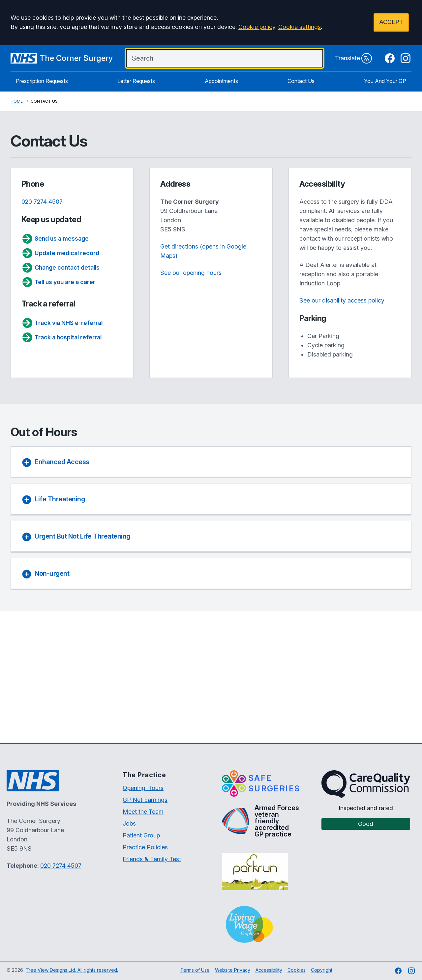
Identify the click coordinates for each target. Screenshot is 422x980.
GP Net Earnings (145, 800)
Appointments (221, 81)
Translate (353, 58)
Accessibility (269, 970)
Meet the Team (143, 812)
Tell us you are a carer (58, 282)
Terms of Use (195, 970)
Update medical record (60, 253)
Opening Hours (143, 788)
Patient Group (141, 835)
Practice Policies (145, 847)
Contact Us (301, 81)
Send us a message (55, 239)
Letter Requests (136, 81)
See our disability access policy (342, 300)
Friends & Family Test (152, 859)
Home (17, 101)
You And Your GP (385, 81)
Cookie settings (300, 27)
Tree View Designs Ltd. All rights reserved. (72, 970)
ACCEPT (391, 22)
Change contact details (60, 268)
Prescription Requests (42, 81)
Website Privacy (233, 970)
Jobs (129, 823)
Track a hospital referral (61, 337)
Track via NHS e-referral (62, 323)
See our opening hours (191, 273)
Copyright (322, 970)
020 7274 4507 (42, 202)
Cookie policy (257, 27)
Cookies (297, 970)
